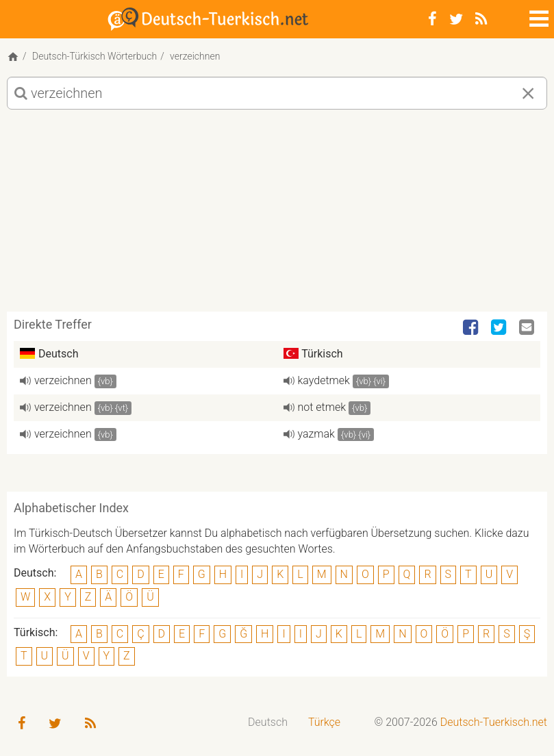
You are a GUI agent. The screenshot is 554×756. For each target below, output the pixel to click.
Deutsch (268, 722)
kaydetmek (324, 380)
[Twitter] (456, 19)
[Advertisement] (277, 216)
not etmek (322, 407)
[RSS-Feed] (481, 19)
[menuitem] (268, 723)
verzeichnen (63, 380)
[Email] (528, 328)
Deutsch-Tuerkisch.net (494, 722)
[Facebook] (432, 19)
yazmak (316, 434)
